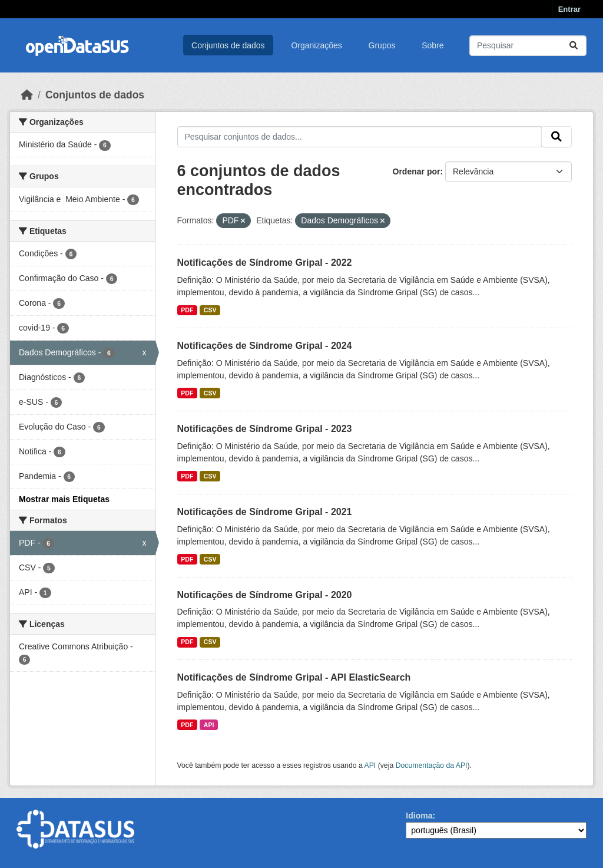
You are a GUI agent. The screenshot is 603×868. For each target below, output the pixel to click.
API (209, 725)
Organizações (316, 45)
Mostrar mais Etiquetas (64, 499)
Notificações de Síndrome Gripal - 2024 (265, 346)
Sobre (433, 45)
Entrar (569, 9)
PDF (187, 310)
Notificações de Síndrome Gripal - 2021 (265, 512)
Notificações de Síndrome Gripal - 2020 (265, 595)
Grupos (382, 45)
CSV (210, 310)
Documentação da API (432, 765)
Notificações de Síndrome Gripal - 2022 (265, 263)
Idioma (419, 816)
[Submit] (574, 46)
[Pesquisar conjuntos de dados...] (528, 46)
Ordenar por (417, 171)
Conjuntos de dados (228, 45)
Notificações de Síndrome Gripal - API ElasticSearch (294, 677)
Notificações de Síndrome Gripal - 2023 (265, 429)
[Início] (27, 95)
